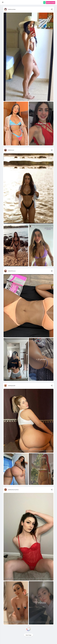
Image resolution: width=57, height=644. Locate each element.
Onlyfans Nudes (51, 3)
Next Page (29, 635)
